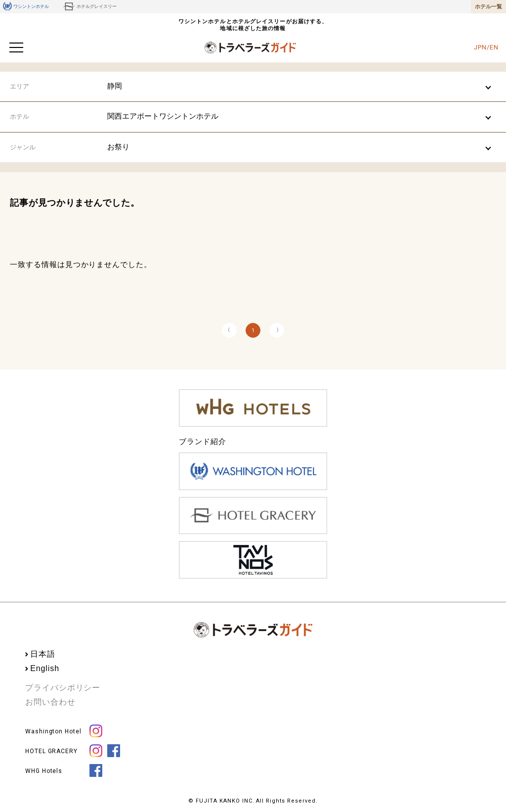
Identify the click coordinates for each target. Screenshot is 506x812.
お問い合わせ (50, 702)
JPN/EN (486, 47)
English (45, 668)
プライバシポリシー (63, 688)
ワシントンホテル (26, 6)
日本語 (43, 654)
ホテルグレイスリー (90, 6)
